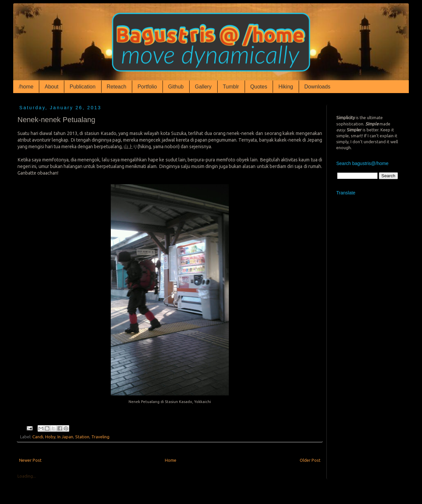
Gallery (203, 87)
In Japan (65, 437)
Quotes (259, 87)
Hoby (50, 437)
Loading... (27, 476)
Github (176, 87)
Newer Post (30, 460)
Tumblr (231, 87)
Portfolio (147, 87)
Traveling (100, 437)
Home (171, 460)
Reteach (117, 87)
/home (26, 87)
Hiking (286, 87)
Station (82, 437)
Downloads (317, 87)
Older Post (310, 460)
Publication (82, 87)
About (51, 87)
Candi (38, 437)
